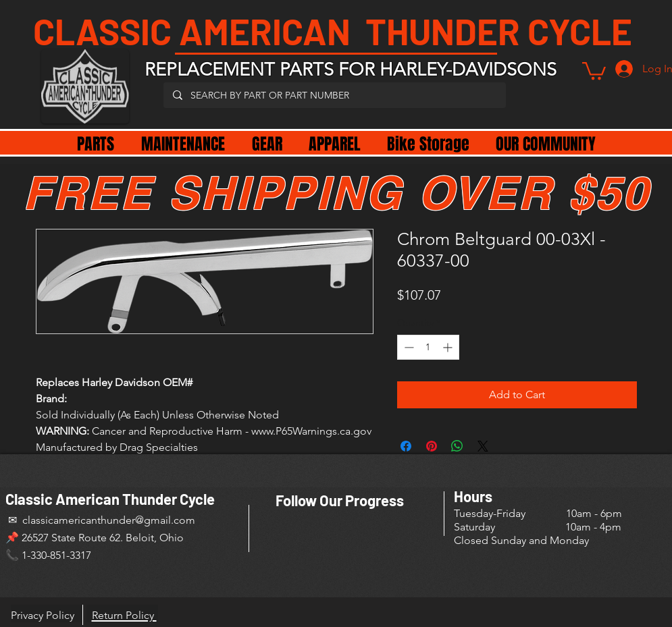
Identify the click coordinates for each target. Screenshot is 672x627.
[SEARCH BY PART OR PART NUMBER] (334, 95)
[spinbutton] (428, 347)
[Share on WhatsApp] (457, 446)
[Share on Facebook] (406, 446)
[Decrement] (408, 347)
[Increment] (449, 347)
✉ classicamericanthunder (70, 520)
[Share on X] (483, 446)
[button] (594, 70)
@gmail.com (165, 520)
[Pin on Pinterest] (432, 446)
